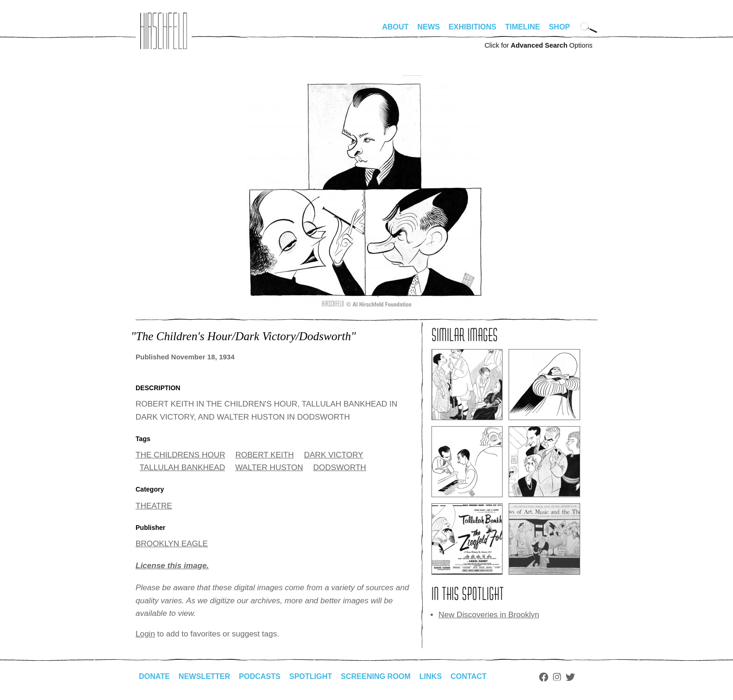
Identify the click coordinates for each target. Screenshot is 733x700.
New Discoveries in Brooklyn (489, 615)
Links (431, 676)
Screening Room (376, 676)
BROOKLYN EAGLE (172, 544)
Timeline (523, 27)
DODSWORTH (340, 468)
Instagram (557, 677)
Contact (469, 676)
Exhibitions (473, 27)
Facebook (544, 677)
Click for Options (538, 45)
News (429, 27)
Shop (559, 27)
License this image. (172, 566)
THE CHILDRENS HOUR (180, 455)
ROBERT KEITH (264, 455)
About (395, 27)
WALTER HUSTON (269, 468)
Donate (154, 676)
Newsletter (204, 676)
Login (145, 634)
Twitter (570, 677)
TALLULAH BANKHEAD (183, 468)
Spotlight (311, 676)
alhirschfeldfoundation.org (164, 31)
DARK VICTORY (334, 455)
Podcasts (260, 676)
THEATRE (154, 506)
